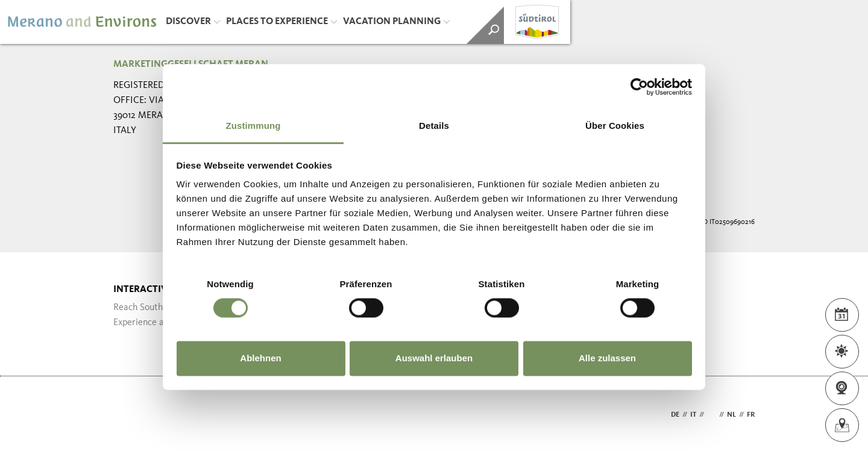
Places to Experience (281, 22)
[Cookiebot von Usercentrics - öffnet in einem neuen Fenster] (639, 87)
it (693, 415)
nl (731, 415)
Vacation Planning (396, 22)
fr (751, 415)
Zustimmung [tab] (253, 126)
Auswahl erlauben (434, 358)
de (675, 415)
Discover (193, 22)
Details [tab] (434, 126)
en (712, 415)
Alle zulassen (607, 358)
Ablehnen (260, 358)
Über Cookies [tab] (615, 126)
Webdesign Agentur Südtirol (128, 415)
